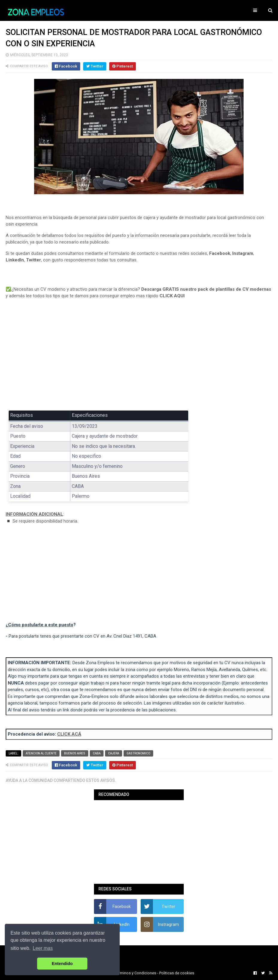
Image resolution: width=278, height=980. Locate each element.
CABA (97, 753)
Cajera (114, 753)
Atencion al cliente (41, 753)
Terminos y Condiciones (136, 973)
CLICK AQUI (172, 296)
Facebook (220, 253)
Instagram (243, 253)
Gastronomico (138, 753)
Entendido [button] (62, 964)
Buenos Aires (75, 753)
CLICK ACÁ (69, 734)
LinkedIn (15, 260)
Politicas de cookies (177, 973)
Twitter (34, 260)
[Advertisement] (139, 359)
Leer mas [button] (43, 948)
